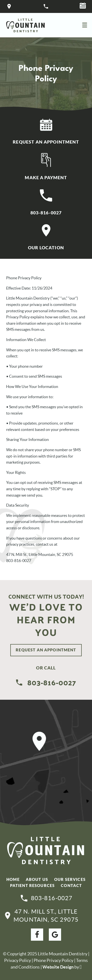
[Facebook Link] (37, 935)
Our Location (46, 237)
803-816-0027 (46, 202)
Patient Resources (33, 886)
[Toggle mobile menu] (85, 25)
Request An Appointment (46, 131)
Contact (71, 886)
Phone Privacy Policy (53, 960)
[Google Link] (55, 935)
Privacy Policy (18, 960)
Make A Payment (46, 167)
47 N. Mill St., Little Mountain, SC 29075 (42, 916)
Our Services (70, 879)
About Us (37, 879)
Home (13, 879)
